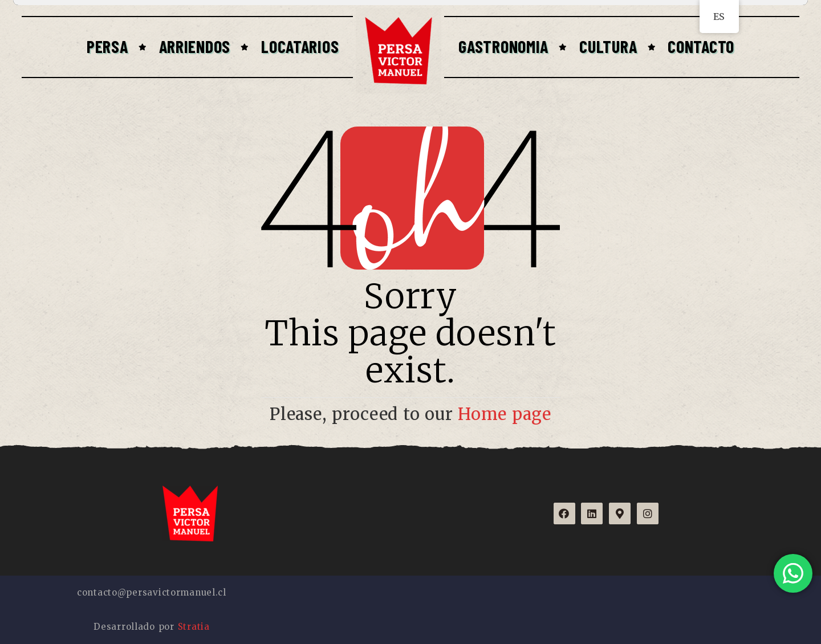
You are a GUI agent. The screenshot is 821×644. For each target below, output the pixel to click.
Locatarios (300, 46)
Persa (107, 46)
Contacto (701, 46)
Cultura (608, 46)
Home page (505, 414)
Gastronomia (503, 46)
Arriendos (195, 46)
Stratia (194, 627)
